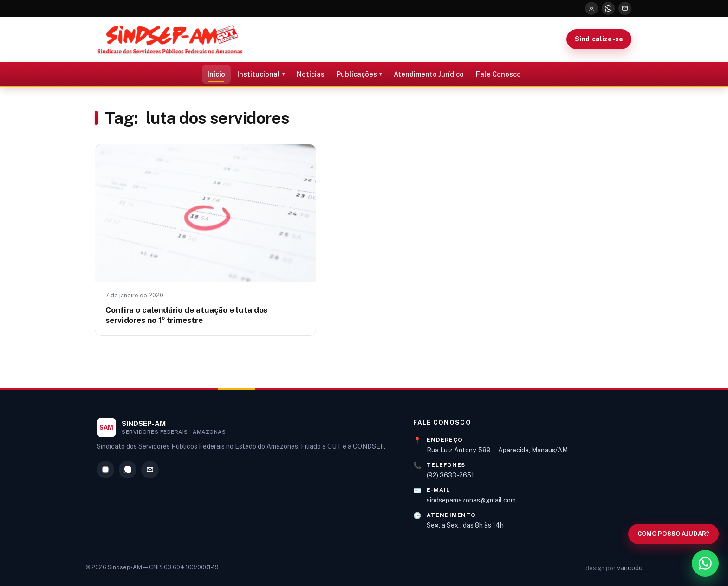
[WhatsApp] (608, 8)
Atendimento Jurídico (429, 74)
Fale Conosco (498, 74)
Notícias (311, 74)
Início (216, 74)
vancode (630, 568)
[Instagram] (591, 8)
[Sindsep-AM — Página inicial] (170, 39)
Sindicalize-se (599, 39)
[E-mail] (625, 8)
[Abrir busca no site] (673, 534)
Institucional (259, 74)
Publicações (357, 74)
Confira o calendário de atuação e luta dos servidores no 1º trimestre (186, 315)
